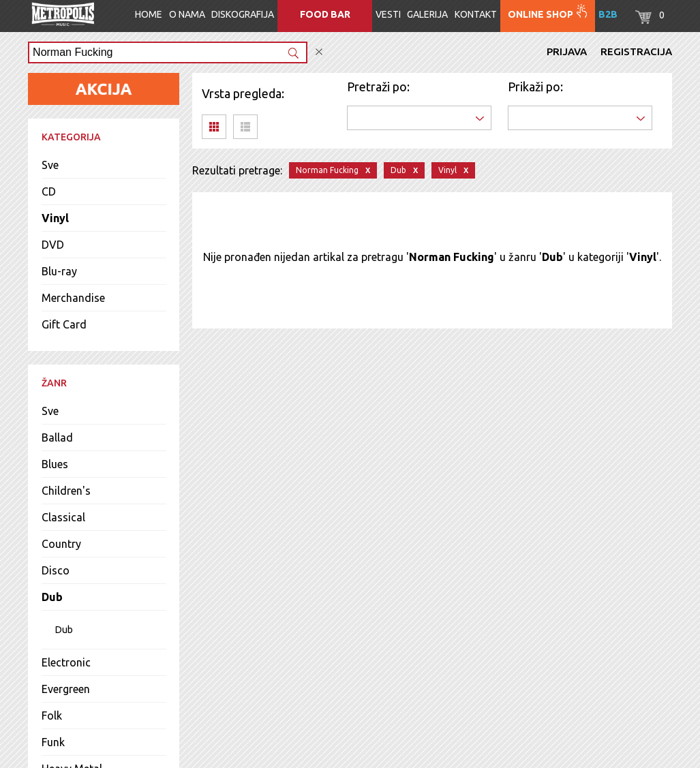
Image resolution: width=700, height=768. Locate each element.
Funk (53, 742)
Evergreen (66, 689)
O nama (187, 14)
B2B (608, 14)
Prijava (567, 51)
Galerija (427, 14)
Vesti (388, 14)
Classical (63, 517)
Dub (52, 597)
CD (49, 191)
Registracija (636, 51)
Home (149, 14)
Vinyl (55, 218)
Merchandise (73, 298)
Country (61, 544)
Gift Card (64, 324)
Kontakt (476, 14)
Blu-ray (59, 271)
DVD (53, 245)
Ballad (57, 437)
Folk (52, 716)
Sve (50, 165)
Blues (55, 464)
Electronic (66, 662)
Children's (66, 491)
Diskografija (243, 14)
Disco (56, 570)
